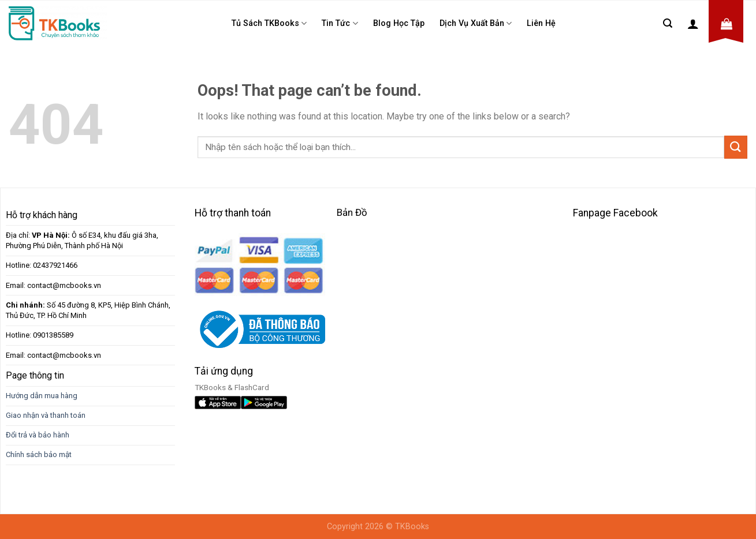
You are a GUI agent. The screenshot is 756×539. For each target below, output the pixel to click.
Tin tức (340, 23)
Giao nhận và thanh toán (46, 415)
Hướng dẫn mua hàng (42, 396)
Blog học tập (399, 23)
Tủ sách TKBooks (269, 23)
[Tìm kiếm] (668, 23)
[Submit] (736, 147)
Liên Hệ (541, 23)
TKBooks (412, 527)
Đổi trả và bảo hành (38, 435)
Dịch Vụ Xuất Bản (476, 23)
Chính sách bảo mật (39, 454)
